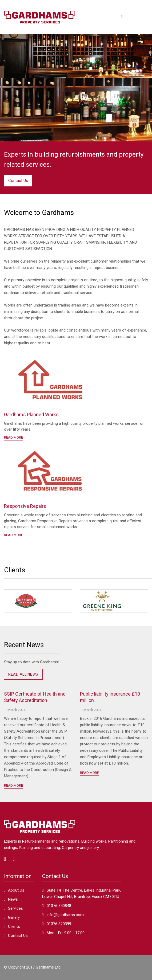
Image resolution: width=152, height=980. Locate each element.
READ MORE (13, 437)
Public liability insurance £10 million (110, 697)
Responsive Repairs (25, 506)
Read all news (23, 674)
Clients (14, 926)
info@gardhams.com (65, 915)
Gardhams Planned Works (31, 415)
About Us (16, 890)
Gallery (14, 917)
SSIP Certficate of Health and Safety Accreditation (35, 697)
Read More (13, 785)
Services (15, 908)
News (13, 899)
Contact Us (18, 181)
